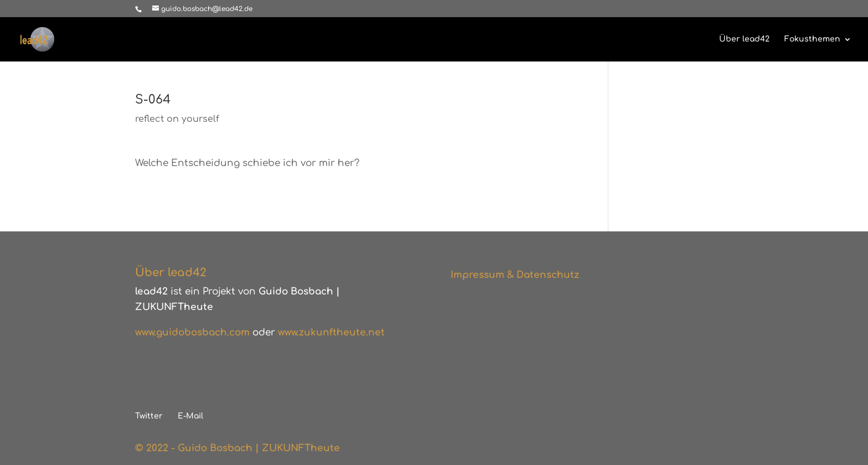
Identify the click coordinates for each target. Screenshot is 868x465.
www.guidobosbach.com (192, 332)
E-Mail (190, 416)
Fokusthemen (812, 39)
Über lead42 (744, 39)
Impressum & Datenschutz (515, 275)
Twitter (149, 416)
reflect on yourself (177, 119)
